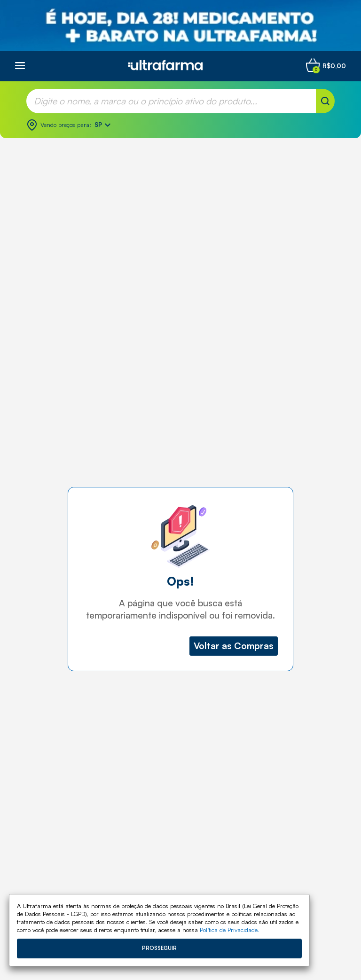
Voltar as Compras (234, 646)
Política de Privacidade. (230, 930)
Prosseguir (159, 948)
